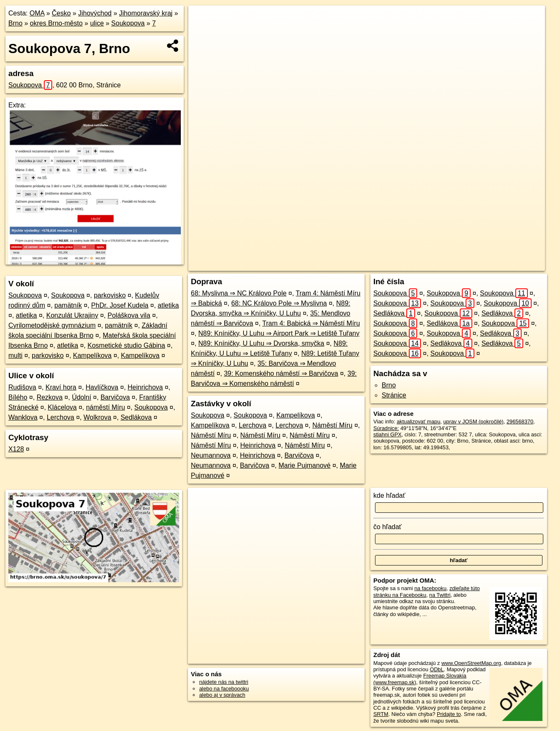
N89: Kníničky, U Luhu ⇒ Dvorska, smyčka (261, 343)
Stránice (394, 395)
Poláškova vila (129, 315)
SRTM (381, 714)
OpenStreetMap (396, 265)
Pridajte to (449, 714)
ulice (97, 23)
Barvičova (115, 397)
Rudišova (22, 387)
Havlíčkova (102, 387)
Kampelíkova (92, 355)
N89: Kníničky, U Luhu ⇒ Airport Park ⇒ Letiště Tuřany (279, 333)
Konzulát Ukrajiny (72, 315)
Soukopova (128, 23)
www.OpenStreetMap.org (471, 663)
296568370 (520, 422)
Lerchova (61, 417)
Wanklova (23, 417)
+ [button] (203, 20)
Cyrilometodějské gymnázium (52, 325)
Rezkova (50, 397)
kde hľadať (389, 495)
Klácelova (62, 407)
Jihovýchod (95, 13)
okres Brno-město (56, 23)
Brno (15, 23)
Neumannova (211, 455)
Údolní (81, 397)
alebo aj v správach (222, 695)
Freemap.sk (439, 265)
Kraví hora (61, 387)
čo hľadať (388, 527)
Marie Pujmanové (305, 465)
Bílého (18, 397)
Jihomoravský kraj (146, 13)
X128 (16, 449)
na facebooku (430, 588)
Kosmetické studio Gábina (126, 345)
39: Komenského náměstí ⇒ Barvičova (281, 373)
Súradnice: (386, 428)
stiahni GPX (388, 434)
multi (15, 355)
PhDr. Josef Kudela (120, 305)
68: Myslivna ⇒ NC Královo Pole (239, 293)
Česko (61, 13)
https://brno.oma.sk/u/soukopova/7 (505, 265)
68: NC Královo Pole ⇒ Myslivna (279, 303)
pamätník (68, 305)
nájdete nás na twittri (224, 682)
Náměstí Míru (332, 425)
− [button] (203, 33)
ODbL (437, 669)
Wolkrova (97, 417)
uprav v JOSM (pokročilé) (473, 422)
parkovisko (110, 295)
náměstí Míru (105, 407)
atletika (169, 305)
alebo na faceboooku (224, 689)
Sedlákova (136, 417)
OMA (37, 13)
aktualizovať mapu (418, 422)
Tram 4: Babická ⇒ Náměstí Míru (311, 323)
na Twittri (440, 595)
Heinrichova (145, 387)
